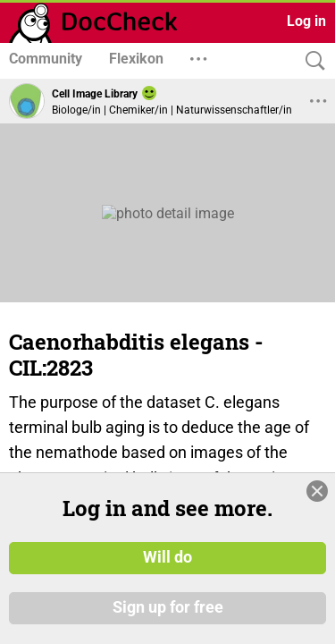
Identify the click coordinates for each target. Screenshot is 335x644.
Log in (306, 21)
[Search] (311, 61)
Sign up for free (168, 607)
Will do (167, 557)
